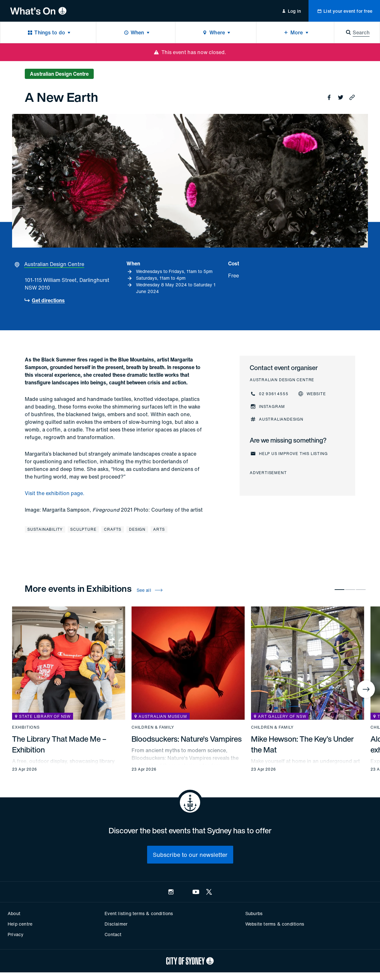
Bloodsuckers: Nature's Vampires (187, 739)
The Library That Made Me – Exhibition (59, 744)
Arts (159, 529)
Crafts (113, 529)
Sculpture (83, 529)
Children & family (153, 727)
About (14, 913)
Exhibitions (26, 727)
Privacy (16, 934)
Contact (113, 934)
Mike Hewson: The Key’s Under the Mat (302, 744)
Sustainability (45, 529)
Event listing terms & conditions (139, 913)
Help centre (20, 924)
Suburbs (254, 913)
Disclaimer (116, 924)
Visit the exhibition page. (55, 493)
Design (137, 529)
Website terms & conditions (275, 924)
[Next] (366, 689)
